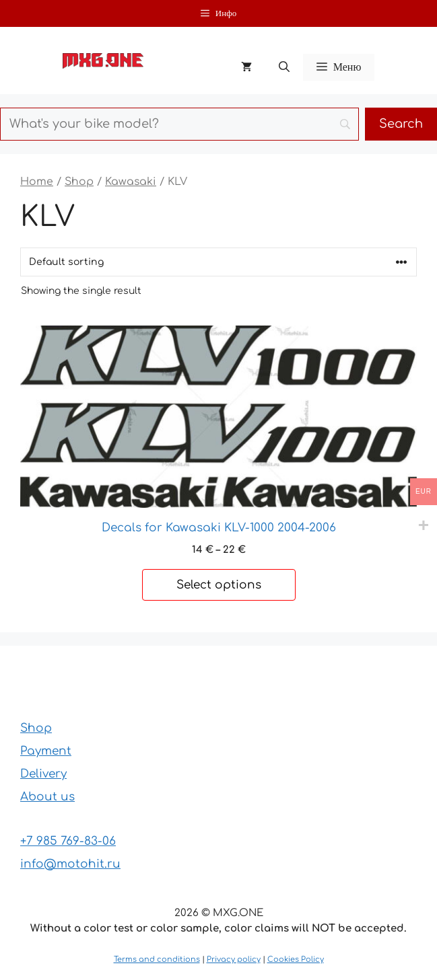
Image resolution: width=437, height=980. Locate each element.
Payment (46, 751)
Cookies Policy (296, 959)
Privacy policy (234, 959)
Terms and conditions (157, 959)
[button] (284, 67)
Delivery (43, 774)
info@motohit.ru (70, 864)
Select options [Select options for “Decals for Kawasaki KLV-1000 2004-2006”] (219, 585)
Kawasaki (131, 182)
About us (47, 797)
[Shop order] (218, 262)
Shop (79, 182)
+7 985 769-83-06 (68, 841)
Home (37, 182)
